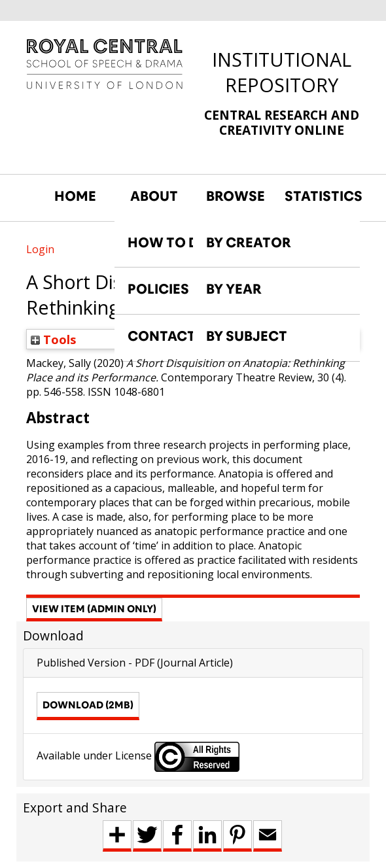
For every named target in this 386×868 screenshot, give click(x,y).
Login (40, 249)
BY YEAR (234, 289)
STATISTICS (317, 196)
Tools (54, 339)
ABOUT (154, 196)
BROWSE (236, 196)
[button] (94, 610)
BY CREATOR (249, 243)
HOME (75, 196)
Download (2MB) (88, 705)
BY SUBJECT (247, 336)
